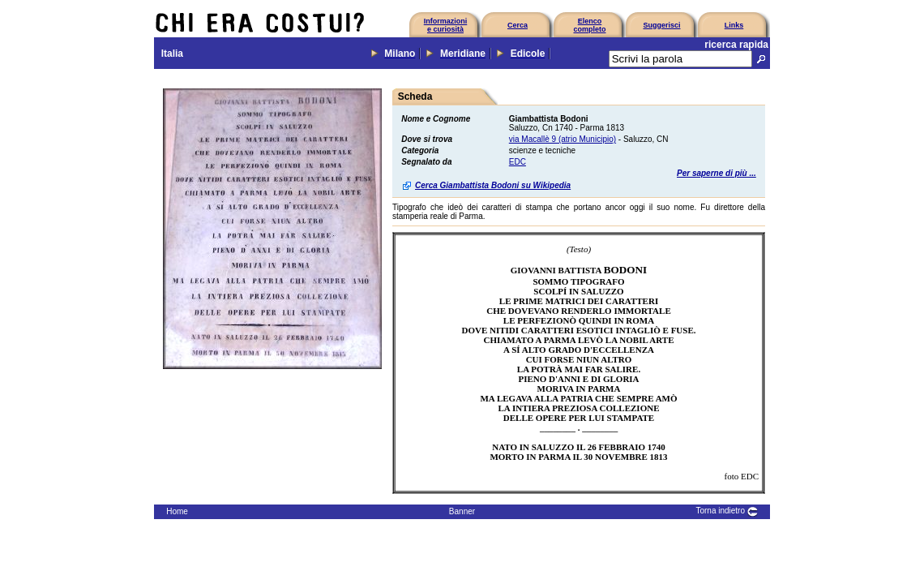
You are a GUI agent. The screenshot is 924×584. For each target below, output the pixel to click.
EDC (518, 162)
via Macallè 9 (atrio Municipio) (563, 139)
